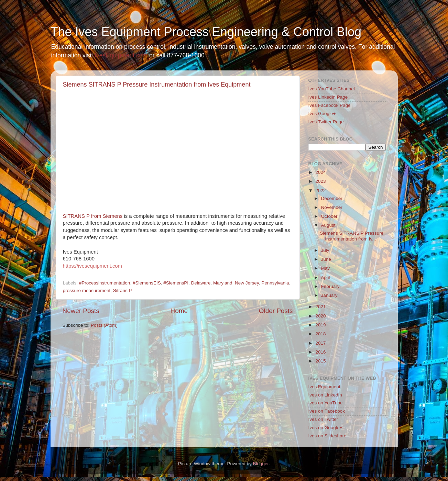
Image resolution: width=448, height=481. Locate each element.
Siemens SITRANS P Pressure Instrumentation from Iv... (352, 236)
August (328, 225)
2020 (320, 316)
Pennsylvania (275, 283)
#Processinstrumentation (105, 283)
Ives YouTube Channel (332, 89)
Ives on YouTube (326, 403)
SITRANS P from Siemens (93, 216)
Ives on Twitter (323, 419)
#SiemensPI (176, 283)
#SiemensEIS (147, 283)
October (329, 216)
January (329, 295)
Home (179, 311)
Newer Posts (81, 311)
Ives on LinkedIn (325, 395)
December (332, 198)
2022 (320, 191)
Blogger (261, 464)
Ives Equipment (324, 387)
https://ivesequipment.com (92, 266)
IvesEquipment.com (121, 55)
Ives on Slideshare (327, 436)
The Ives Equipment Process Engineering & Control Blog (206, 32)
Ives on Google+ (325, 428)
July (325, 250)
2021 (320, 307)
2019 (320, 325)
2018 (320, 334)
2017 (320, 343)
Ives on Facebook (327, 411)
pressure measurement (87, 290)
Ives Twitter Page (326, 122)
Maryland (223, 283)
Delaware (201, 283)
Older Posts (276, 311)
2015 (320, 361)
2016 (320, 352)
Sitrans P (123, 290)
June (326, 259)
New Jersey (247, 283)
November (332, 207)
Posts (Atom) (104, 325)
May (326, 268)
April (326, 277)
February (330, 286)
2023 (320, 181)
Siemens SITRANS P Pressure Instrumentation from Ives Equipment (157, 85)
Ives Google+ (322, 114)
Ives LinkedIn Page (328, 97)
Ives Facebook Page (330, 105)
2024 (320, 172)
